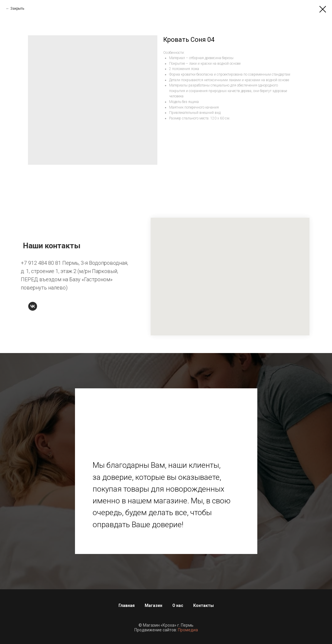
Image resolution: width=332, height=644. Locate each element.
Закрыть (17, 9)
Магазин (154, 605)
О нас (178, 605)
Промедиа (188, 630)
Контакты (203, 605)
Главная (127, 605)
